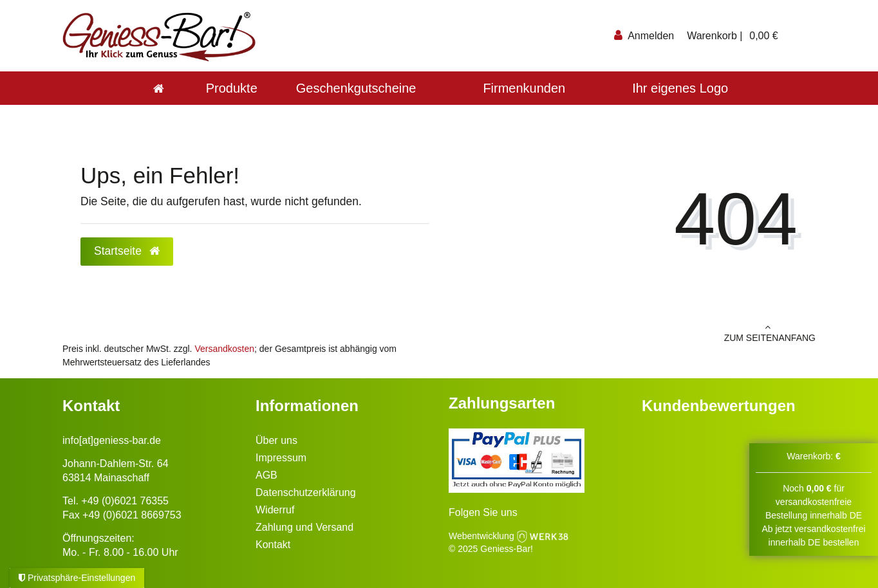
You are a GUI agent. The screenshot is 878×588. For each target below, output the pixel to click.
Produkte (232, 88)
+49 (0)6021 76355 (125, 501)
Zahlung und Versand (304, 527)
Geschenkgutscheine (356, 88)
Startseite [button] (127, 251)
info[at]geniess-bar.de (112, 440)
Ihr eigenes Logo (680, 88)
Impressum (281, 458)
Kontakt (273, 545)
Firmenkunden (524, 88)
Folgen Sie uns (483, 512)
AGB (266, 475)
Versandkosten (224, 349)
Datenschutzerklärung (306, 492)
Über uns (276, 440)
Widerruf (275, 510)
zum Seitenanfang (632, 333)
